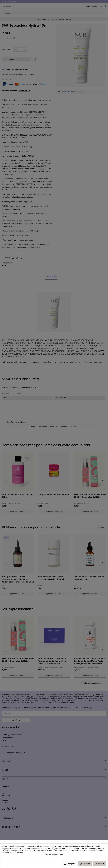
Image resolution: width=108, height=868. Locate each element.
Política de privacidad (54, 855)
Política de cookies (9, 850)
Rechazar (85, 864)
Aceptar (99, 864)
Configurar (70, 864)
